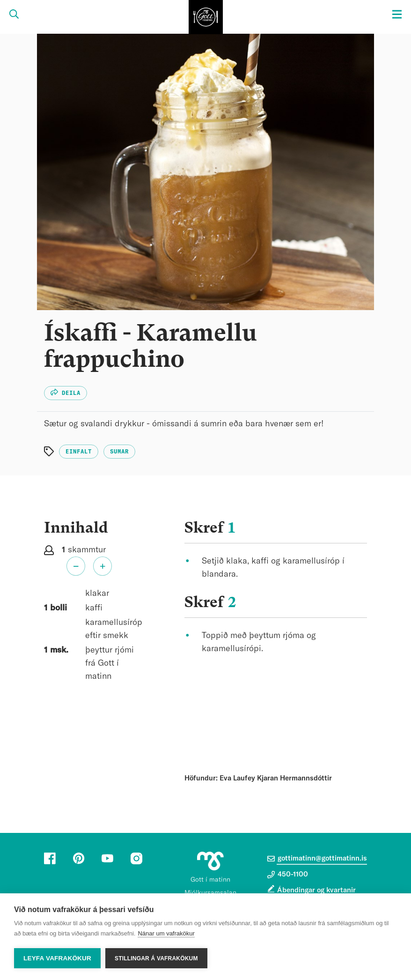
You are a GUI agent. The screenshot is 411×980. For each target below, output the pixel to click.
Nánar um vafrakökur (166, 933)
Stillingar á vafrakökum (156, 958)
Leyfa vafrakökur (57, 958)
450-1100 (288, 875)
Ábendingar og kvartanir (316, 890)
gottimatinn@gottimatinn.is (317, 859)
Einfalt (79, 452)
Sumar (119, 452)
